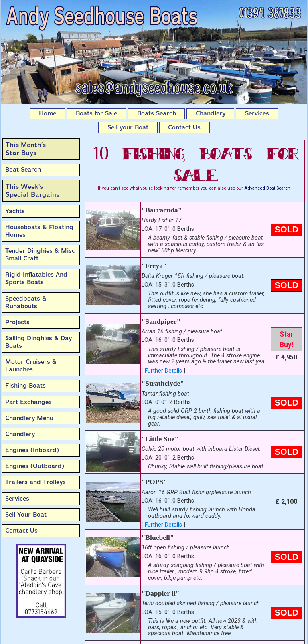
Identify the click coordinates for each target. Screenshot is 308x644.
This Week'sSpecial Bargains (32, 191)
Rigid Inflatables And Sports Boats (36, 278)
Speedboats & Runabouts (26, 302)
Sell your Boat (128, 127)
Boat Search (23, 170)
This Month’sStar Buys (26, 149)
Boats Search (157, 113)
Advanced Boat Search (267, 188)
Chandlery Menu (29, 418)
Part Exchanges (28, 402)
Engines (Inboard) (32, 450)
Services (257, 113)
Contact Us (184, 127)
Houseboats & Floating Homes (39, 231)
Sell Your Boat (26, 515)
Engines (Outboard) (35, 466)
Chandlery (211, 113)
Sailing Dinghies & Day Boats (38, 342)
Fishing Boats (25, 386)
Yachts (15, 211)
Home (48, 113)
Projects (17, 322)
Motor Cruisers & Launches (31, 366)
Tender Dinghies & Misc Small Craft (40, 255)
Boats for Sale (96, 113)
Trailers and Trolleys (35, 482)
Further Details (163, 371)
